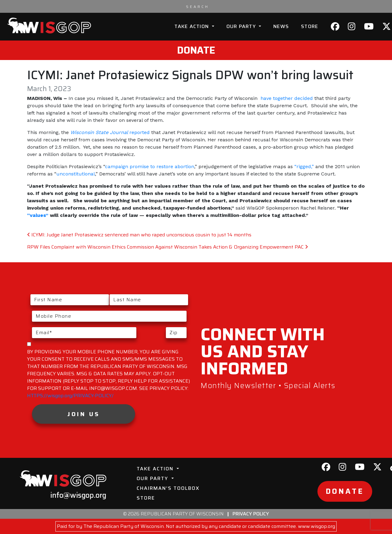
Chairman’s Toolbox (168, 488)
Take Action (192, 26)
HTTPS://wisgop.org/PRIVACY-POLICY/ (70, 396)
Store (310, 26)
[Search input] (198, 6)
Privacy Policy (251, 514)
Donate (196, 50)
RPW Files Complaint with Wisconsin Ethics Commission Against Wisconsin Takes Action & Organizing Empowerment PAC (168, 247)
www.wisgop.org (317, 526)
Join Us (84, 414)
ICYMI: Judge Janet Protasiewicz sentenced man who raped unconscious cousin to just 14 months (139, 235)
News (281, 26)
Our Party (242, 26)
